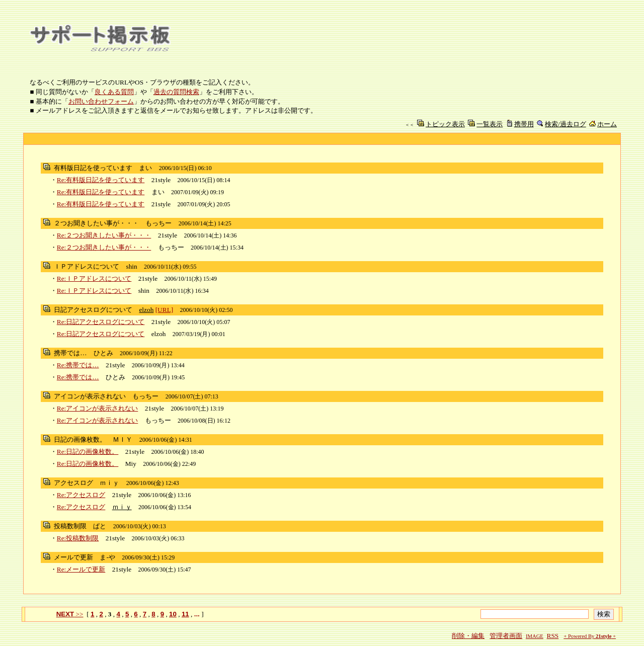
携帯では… (70, 353)
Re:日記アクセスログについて (101, 322)
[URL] (165, 310)
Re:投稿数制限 (78, 538)
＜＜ (410, 125)
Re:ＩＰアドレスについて (94, 278)
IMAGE (535, 636)
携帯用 (524, 124)
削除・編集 (468, 636)
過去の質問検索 (176, 92)
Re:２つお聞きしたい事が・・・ (104, 235)
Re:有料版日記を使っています (101, 180)
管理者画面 (506, 636)
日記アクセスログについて (93, 310)
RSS (553, 636)
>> (70, 614)
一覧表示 (490, 124)
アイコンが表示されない (90, 396)
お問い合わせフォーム (101, 101)
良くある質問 (114, 92)
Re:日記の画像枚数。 (88, 452)
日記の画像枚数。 (80, 439)
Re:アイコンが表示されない (98, 408)
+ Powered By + (590, 636)
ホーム (607, 124)
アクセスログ (73, 483)
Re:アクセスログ (81, 495)
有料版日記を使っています (93, 168)
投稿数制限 (70, 526)
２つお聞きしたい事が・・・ (96, 223)
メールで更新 (73, 557)
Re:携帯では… (78, 365)
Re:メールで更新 (81, 569)
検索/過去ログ (566, 124)
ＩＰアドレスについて (87, 266)
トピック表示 (445, 124)
